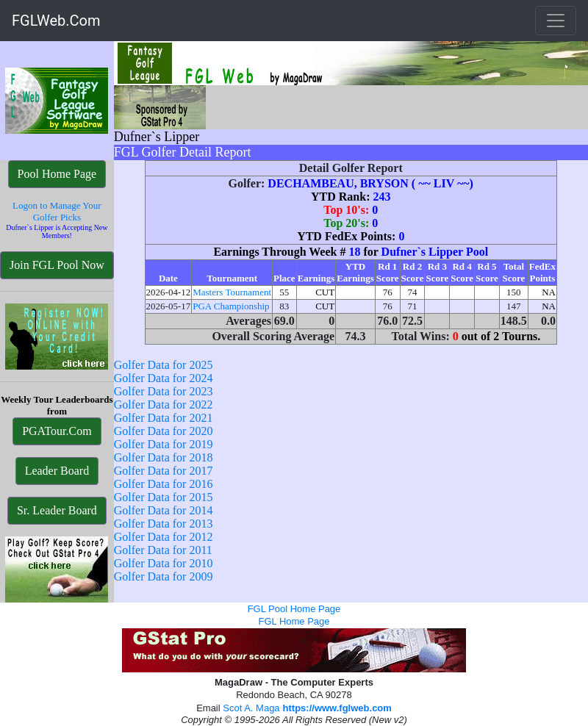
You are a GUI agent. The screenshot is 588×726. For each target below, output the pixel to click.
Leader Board (57, 471)
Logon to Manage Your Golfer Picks (57, 211)
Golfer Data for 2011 (163, 550)
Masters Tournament (232, 292)
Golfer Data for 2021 (164, 418)
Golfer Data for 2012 (164, 537)
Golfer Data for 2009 (164, 576)
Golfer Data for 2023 (164, 391)
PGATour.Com (57, 431)
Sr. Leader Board (57, 510)
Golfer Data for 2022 (164, 405)
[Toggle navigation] (556, 21)
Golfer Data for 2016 (164, 484)
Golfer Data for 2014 (164, 510)
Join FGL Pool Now (57, 265)
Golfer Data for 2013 (164, 524)
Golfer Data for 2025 (164, 365)
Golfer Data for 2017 (164, 471)
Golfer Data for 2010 (164, 563)
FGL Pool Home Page (294, 609)
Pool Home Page (57, 174)
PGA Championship (231, 306)
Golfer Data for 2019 (164, 444)
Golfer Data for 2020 (164, 431)
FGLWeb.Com (56, 21)
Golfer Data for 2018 (164, 457)
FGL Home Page (294, 621)
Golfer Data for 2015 (164, 497)
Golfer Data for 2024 (164, 378)
